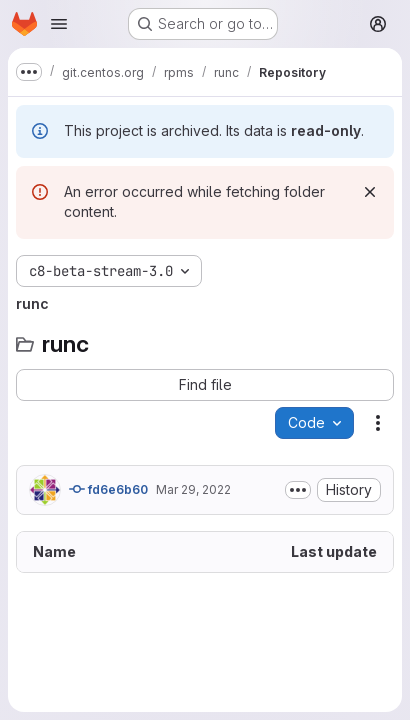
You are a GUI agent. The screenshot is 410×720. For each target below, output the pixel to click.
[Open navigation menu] (59, 24)
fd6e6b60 (108, 489)
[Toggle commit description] (298, 490)
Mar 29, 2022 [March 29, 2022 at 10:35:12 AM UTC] (193, 489)
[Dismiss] (370, 192)
